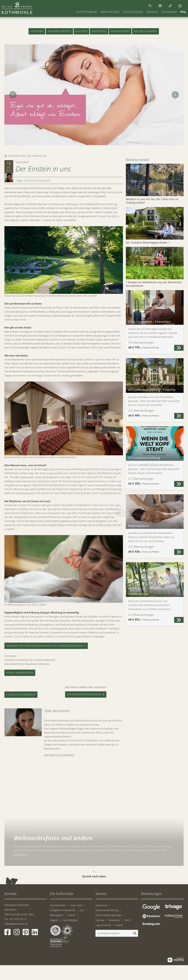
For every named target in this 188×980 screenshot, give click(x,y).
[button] (179, 348)
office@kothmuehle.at (16, 924)
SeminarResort (169, 12)
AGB (127, 920)
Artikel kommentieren (20, 673)
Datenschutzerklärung (107, 910)
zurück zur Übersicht (22, 695)
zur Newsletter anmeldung (84, 694)
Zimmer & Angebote (87, 12)
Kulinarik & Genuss (133, 12)
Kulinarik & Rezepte (59, 31)
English (119, 925)
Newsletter (114, 920)
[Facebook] (7, 934)
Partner (72, 915)
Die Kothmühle (58, 905)
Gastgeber (37, 31)
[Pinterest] (26, 934)
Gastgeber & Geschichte (63, 910)
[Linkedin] (35, 934)
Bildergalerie (57, 915)
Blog (183, 12)
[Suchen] (150, 6)
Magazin (54, 920)
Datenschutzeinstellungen (109, 915)
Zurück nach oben (94, 872)
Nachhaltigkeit (120, 31)
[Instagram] (17, 934)
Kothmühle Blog (16, 156)
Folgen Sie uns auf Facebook (33, 180)
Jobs (82, 910)
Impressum (101, 905)
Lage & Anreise (103, 925)
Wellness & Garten (110, 12)
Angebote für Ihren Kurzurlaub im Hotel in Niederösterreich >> (46, 646)
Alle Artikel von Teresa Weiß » (59, 755)
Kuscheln (81, 31)
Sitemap (100, 920)
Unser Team (76, 905)
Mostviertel (152, 12)
